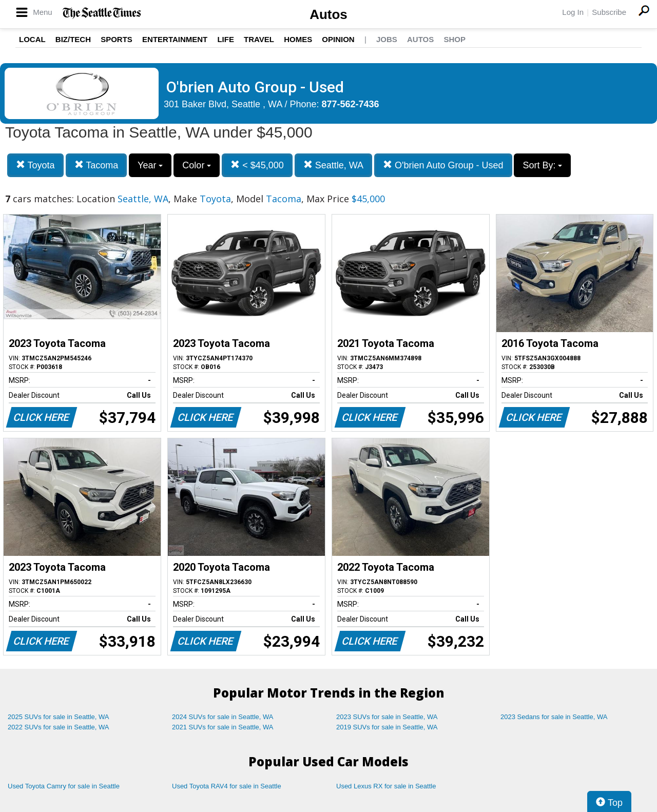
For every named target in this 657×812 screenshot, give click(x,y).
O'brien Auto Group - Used (443, 165)
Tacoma (96, 165)
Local (32, 39)
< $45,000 (257, 165)
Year (150, 165)
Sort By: (542, 165)
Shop (455, 39)
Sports (117, 39)
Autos (328, 14)
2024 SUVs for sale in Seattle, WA (223, 717)
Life (226, 39)
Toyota (35, 165)
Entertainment (175, 39)
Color (197, 165)
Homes (298, 39)
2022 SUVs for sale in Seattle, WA (59, 727)
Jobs (387, 39)
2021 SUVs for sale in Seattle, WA (223, 727)
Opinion (338, 39)
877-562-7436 (351, 104)
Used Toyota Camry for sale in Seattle (64, 786)
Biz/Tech (73, 39)
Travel (259, 39)
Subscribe (609, 12)
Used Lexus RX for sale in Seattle (386, 786)
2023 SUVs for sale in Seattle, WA (387, 717)
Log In (573, 12)
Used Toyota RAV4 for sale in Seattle (227, 786)
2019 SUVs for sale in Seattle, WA (387, 727)
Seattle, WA (333, 165)
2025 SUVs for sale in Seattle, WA (59, 717)
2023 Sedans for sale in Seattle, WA (554, 717)
